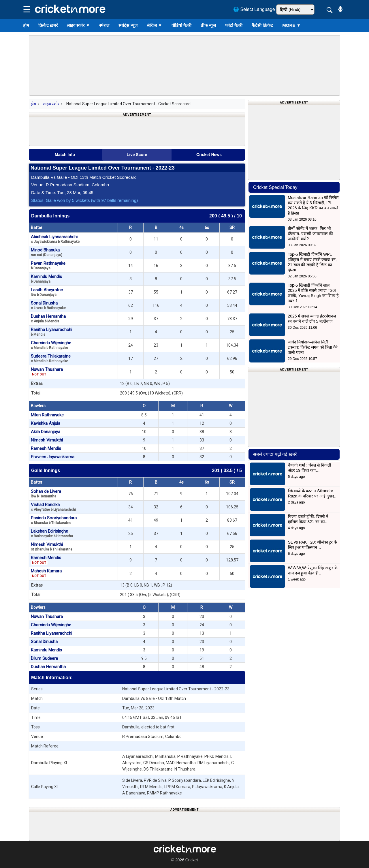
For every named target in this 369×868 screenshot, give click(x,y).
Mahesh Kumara (46, 573)
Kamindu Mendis (46, 279)
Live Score (137, 155)
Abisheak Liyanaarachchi (55, 239)
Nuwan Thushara (47, 372)
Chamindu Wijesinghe (51, 345)
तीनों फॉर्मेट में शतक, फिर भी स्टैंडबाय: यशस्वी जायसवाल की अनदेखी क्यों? (310, 234)
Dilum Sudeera (44, 658)
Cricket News (209, 155)
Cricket (192, 860)
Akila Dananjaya (46, 432)
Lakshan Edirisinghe (52, 533)
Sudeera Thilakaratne (51, 358)
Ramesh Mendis (46, 448)
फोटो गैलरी (234, 25)
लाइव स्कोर (78, 25)
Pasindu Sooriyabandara (54, 520)
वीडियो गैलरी (181, 25)
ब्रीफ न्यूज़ (208, 25)
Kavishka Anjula (46, 423)
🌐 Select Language (254, 9)
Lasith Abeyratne (47, 292)
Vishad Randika (53, 507)
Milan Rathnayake (47, 415)
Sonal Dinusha (48, 305)
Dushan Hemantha (48, 319)
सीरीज (155, 25)
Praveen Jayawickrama (53, 457)
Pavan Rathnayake (48, 265)
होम (26, 25)
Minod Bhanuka (47, 252)
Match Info (65, 155)
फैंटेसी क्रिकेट (262, 25)
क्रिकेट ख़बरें (48, 25)
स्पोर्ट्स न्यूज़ (128, 25)
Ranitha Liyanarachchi (51, 332)
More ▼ (291, 25)
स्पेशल (104, 25)
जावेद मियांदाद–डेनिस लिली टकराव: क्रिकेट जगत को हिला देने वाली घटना (312, 347)
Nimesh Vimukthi (47, 440)
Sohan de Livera (46, 494)
